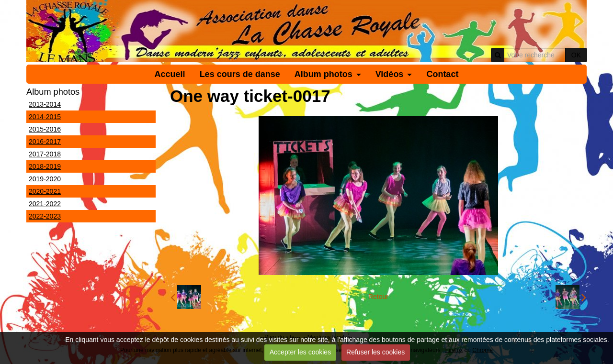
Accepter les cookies (300, 352)
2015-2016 (45, 129)
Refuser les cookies (375, 352)
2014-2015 (45, 117)
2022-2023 (45, 216)
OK (576, 55)
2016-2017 (45, 142)
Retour (378, 297)
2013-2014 (45, 104)
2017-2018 (45, 154)
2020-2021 (45, 191)
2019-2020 (45, 179)
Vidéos (390, 74)
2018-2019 (45, 166)
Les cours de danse (240, 74)
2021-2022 (45, 204)
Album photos (324, 74)
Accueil (170, 74)
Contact (442, 74)
